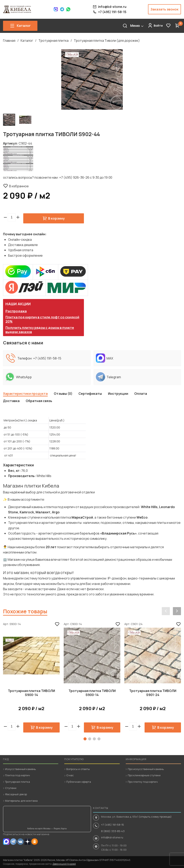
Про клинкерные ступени (144, 775)
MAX (6, 842)
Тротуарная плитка (53, 41)
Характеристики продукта (25, 394)
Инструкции (118, 394)
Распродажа (16, 311)
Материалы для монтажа (21, 801)
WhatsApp (68, 9)
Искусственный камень (20, 769)
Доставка (11, 401)
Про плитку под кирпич (143, 782)
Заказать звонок (164, 9)
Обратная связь (39, 401)
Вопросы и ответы (78, 769)
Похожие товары (25, 611)
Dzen (27, 842)
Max (56, 9)
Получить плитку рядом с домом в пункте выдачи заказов (40, 330)
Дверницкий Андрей (64, 864)
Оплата (141, 394)
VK (20, 842)
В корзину (56, 218)
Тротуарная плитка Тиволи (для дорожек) (107, 41)
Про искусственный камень (146, 769)
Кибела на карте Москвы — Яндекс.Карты (47, 829)
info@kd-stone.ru (112, 837)
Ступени (11, 788)
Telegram (62, 9)
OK (35, 842)
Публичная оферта (79, 782)
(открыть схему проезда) (155, 817)
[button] (18, 217)
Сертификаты (90, 394)
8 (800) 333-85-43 (113, 831)
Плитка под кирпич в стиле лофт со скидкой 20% (42, 319)
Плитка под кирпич (17, 775)
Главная (9, 41)
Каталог (27, 41)
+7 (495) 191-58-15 (47, 358)
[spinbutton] (12, 217)
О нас (70, 775)
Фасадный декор (16, 794)
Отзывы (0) (63, 394)
